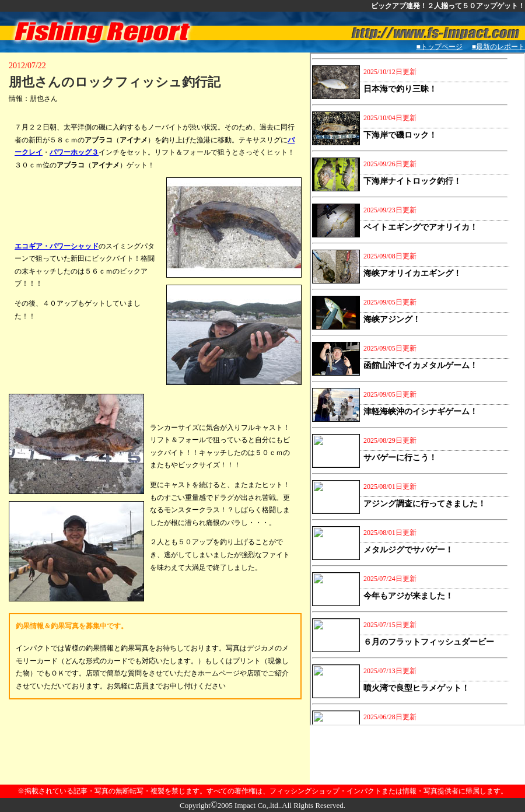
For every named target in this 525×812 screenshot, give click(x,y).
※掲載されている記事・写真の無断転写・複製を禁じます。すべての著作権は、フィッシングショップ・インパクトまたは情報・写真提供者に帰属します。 (262, 791)
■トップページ (440, 47)
